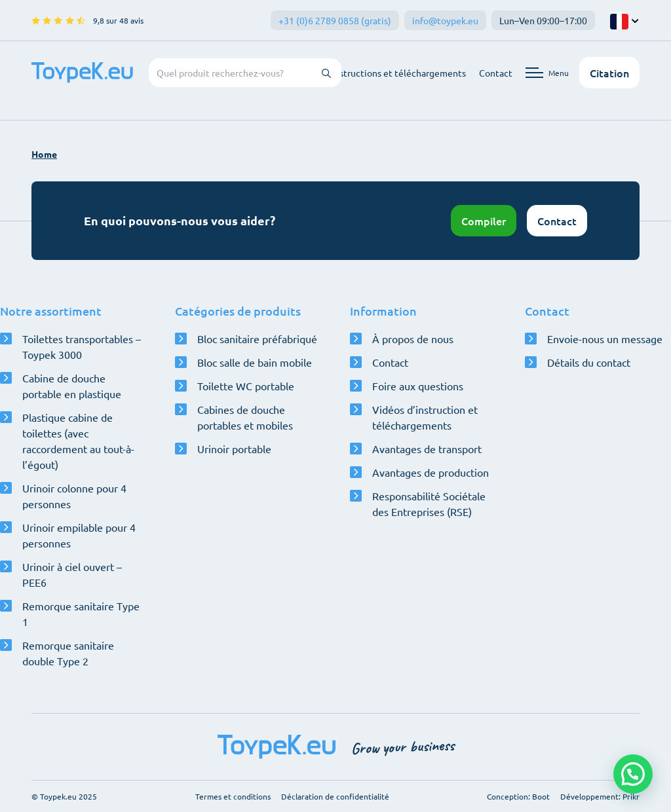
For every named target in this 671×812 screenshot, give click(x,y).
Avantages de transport (427, 449)
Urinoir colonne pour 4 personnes (74, 496)
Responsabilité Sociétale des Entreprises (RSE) (429, 504)
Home (44, 154)
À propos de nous (413, 339)
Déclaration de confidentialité (335, 796)
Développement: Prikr (600, 796)
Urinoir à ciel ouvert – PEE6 (72, 574)
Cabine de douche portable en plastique (72, 386)
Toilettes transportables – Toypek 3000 (82, 346)
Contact (496, 73)
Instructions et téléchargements (399, 73)
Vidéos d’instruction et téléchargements (425, 417)
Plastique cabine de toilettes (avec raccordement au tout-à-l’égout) (78, 441)
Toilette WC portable (246, 386)
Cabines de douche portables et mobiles (245, 417)
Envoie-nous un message (605, 339)
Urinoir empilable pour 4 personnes (79, 535)
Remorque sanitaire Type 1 (81, 614)
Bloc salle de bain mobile (255, 362)
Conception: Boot (518, 796)
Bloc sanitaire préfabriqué (257, 339)
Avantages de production (431, 472)
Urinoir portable (234, 449)
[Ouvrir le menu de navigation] (547, 73)
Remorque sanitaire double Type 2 (68, 653)
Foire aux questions (418, 386)
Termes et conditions (233, 796)
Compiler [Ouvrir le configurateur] (484, 221)
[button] (633, 774)
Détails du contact (589, 362)
